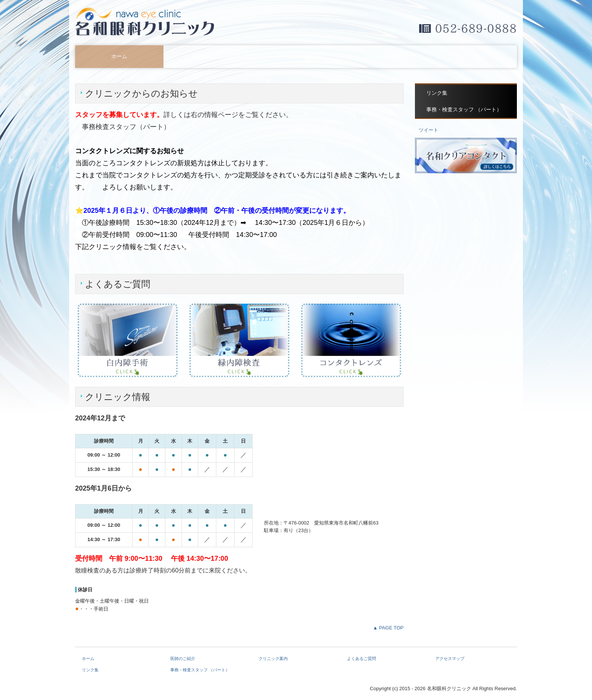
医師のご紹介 (208, 56)
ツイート (429, 130)
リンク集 (437, 93)
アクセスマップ (473, 56)
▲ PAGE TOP (388, 628)
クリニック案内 (296, 56)
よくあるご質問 (384, 56)
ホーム (119, 56)
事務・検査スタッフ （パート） (464, 110)
